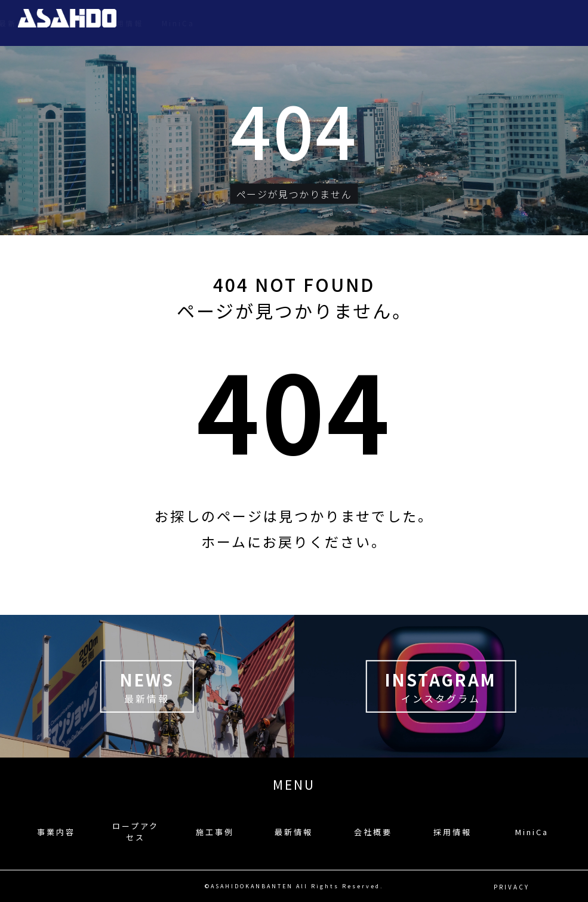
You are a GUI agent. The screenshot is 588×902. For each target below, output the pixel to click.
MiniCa (561, 23)
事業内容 (211, 23)
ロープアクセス (278, 23)
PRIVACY (512, 886)
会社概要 (454, 23)
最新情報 (399, 23)
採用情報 (508, 23)
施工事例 (345, 23)
